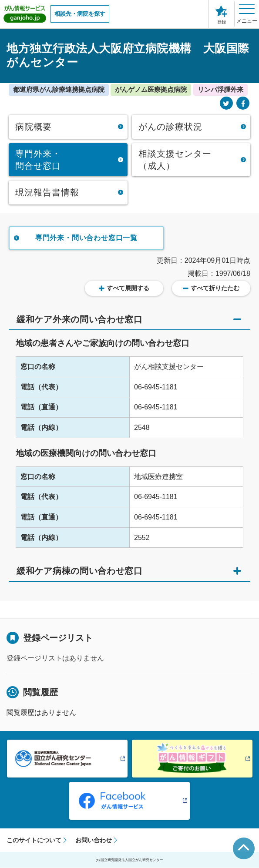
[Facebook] (243, 104)
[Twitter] (226, 104)
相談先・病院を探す (80, 14)
